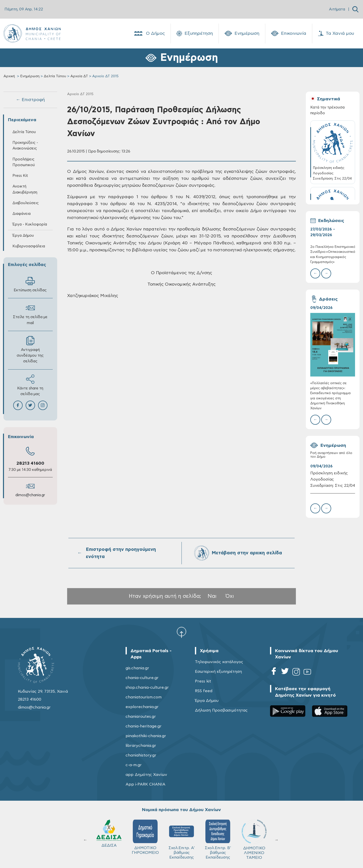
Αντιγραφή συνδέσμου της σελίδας (30, 350)
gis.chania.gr (137, 668)
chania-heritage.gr (144, 726)
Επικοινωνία (289, 34)
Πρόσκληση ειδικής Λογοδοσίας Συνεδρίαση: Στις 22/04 (333, 479)
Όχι (230, 596)
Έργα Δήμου (23, 236)
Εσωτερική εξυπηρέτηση (218, 672)
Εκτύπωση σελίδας (30, 284)
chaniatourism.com (144, 697)
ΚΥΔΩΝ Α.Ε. (181, 835)
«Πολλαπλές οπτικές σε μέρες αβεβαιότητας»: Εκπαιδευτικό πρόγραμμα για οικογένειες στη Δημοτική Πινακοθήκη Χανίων (330, 396)
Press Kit (20, 176)
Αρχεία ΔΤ (79, 76)
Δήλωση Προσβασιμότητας (221, 710)
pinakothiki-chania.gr (146, 736)
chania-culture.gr (142, 678)
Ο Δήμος (149, 34)
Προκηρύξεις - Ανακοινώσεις (25, 146)
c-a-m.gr (134, 765)
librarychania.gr (141, 746)
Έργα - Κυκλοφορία (30, 224)
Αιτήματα (337, 9)
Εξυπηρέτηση (195, 34)
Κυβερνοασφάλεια (29, 246)
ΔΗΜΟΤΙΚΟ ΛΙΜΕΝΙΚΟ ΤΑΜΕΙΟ (109, 840)
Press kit (203, 681)
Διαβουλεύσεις (26, 203)
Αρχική (9, 76)
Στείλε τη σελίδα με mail (30, 314)
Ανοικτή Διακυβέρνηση (25, 189)
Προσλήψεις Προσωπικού (24, 162)
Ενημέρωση (242, 34)
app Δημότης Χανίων (146, 775)
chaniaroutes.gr (141, 717)
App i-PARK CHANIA (145, 784)
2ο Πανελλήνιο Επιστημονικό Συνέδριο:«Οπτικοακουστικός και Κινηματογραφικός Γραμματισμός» (333, 255)
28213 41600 (30, 463)
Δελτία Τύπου (55, 76)
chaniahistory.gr (141, 755)
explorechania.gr (142, 707)
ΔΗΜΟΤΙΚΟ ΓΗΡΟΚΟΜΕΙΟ (254, 837)
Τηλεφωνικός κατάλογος (219, 662)
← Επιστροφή (30, 100)
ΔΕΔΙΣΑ (218, 833)
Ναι (212, 596)
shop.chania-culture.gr (147, 687)
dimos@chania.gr (30, 495)
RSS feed (204, 691)
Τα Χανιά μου (336, 34)
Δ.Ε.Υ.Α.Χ (145, 835)
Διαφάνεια (22, 214)
